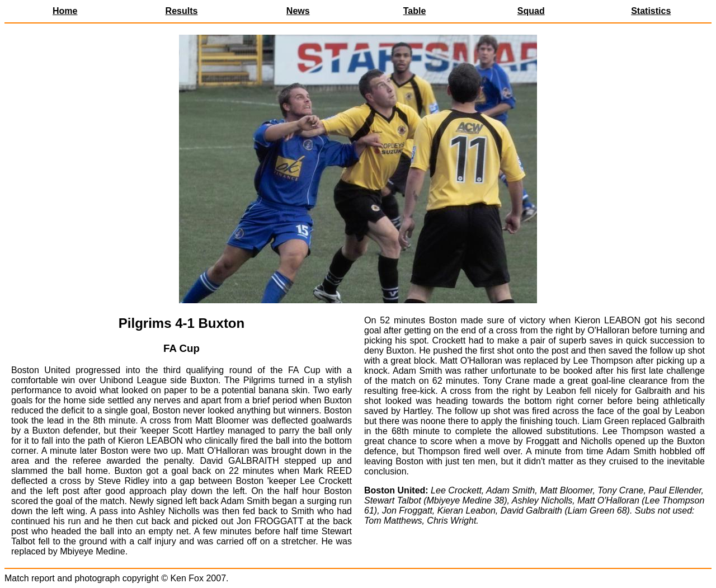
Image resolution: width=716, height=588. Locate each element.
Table (415, 11)
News (298, 11)
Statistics (651, 11)
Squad (531, 11)
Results (182, 11)
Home (65, 11)
